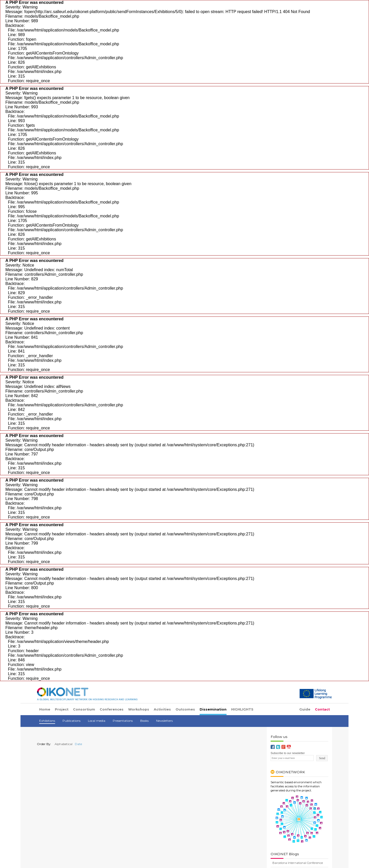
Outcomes (185, 709)
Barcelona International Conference (298, 863)
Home (45, 709)
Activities (162, 709)
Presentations (123, 721)
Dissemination (213, 709)
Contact (322, 709)
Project (62, 709)
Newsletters (164, 721)
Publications (71, 721)
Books (144, 721)
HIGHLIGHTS (242, 709)
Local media (97, 721)
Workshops (139, 709)
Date (78, 744)
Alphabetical (62, 744)
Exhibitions (47, 721)
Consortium (84, 709)
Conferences (112, 709)
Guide (305, 709)
